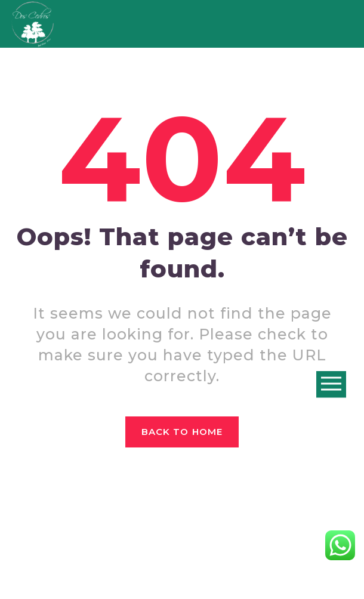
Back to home (182, 432)
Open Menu (331, 385)
